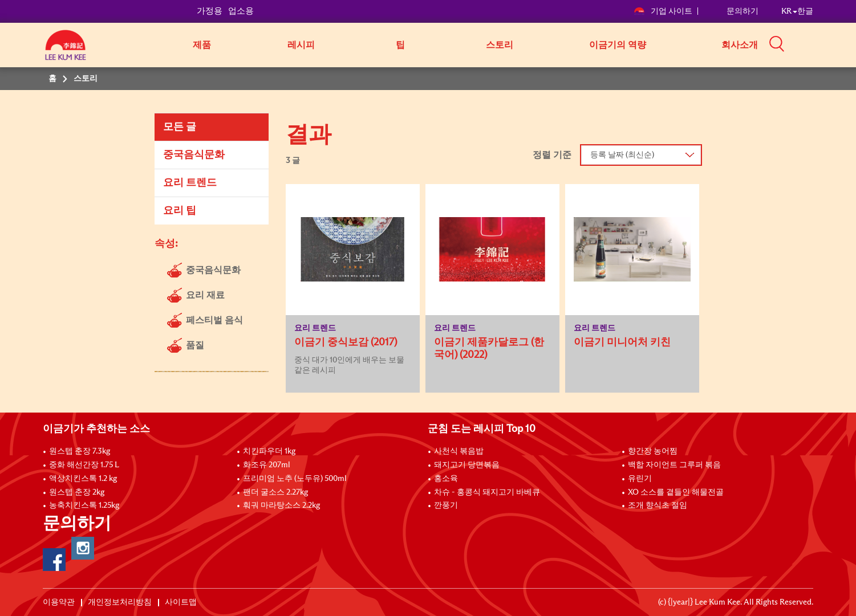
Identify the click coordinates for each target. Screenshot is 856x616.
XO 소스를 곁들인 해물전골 (676, 492)
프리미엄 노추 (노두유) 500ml (295, 479)
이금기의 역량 (618, 45)
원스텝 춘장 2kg (77, 492)
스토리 (500, 45)
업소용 (241, 11)
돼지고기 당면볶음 (467, 465)
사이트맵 (181, 602)
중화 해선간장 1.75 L (84, 465)
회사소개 (740, 45)
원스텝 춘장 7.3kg (80, 451)
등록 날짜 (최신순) (622, 155)
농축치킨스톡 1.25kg (84, 505)
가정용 (210, 11)
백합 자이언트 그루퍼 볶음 (674, 465)
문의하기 (743, 11)
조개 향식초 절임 (658, 505)
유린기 (640, 479)
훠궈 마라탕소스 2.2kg (281, 505)
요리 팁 (180, 211)
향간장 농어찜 (653, 451)
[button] (817, 44)
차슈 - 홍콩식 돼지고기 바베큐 (487, 492)
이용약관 (59, 602)
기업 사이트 (663, 11)
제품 (202, 45)
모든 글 (180, 127)
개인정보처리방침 (120, 602)
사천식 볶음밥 (459, 451)
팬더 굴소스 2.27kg (275, 492)
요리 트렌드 (190, 183)
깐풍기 (446, 505)
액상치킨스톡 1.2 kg (83, 479)
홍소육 (446, 479)
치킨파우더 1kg (269, 451)
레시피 (301, 45)
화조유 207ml (267, 465)
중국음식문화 (194, 155)
